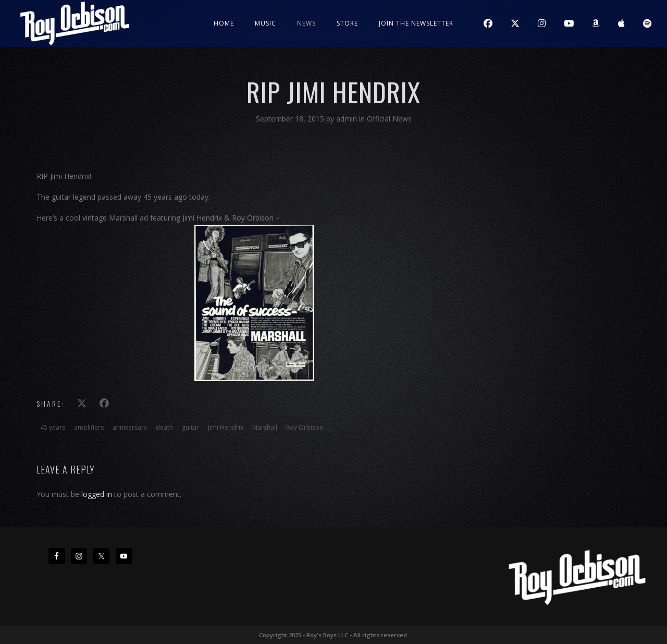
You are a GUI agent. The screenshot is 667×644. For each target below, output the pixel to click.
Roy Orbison (305, 427)
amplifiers (89, 427)
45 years (53, 427)
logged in (97, 494)
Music (265, 23)
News (306, 23)
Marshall (265, 427)
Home (224, 23)
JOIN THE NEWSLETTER (416, 23)
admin (348, 119)
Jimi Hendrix (226, 427)
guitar (190, 427)
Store (347, 23)
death (164, 427)
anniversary (130, 427)
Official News (389, 119)
